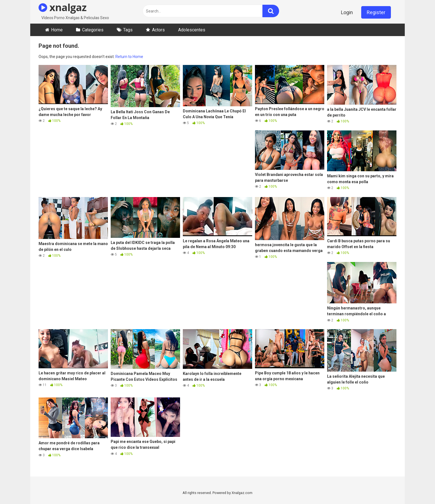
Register (376, 12)
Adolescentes (192, 30)
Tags (128, 30)
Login (347, 12)
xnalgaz (63, 7)
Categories (93, 30)
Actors (158, 30)
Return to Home (129, 57)
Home (57, 30)
